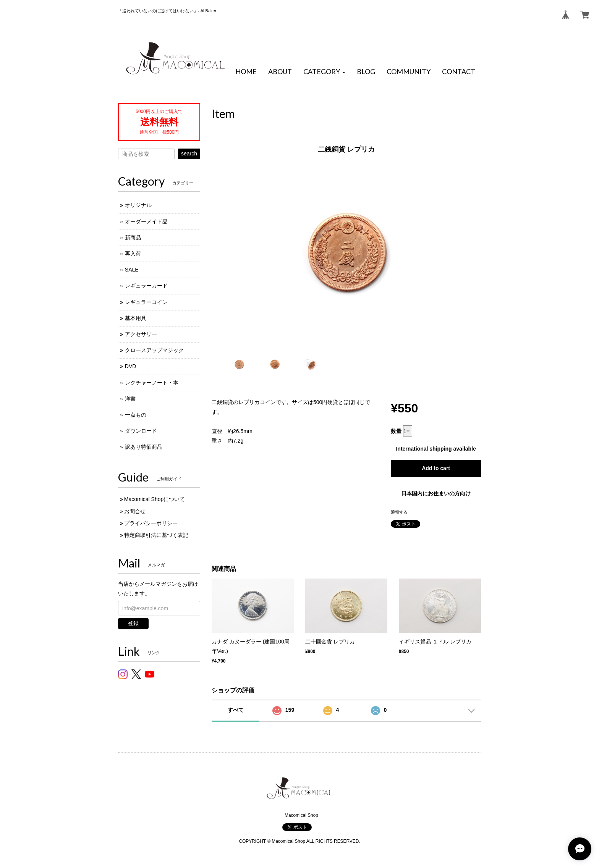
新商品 (133, 238)
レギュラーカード (146, 286)
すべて (236, 710)
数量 (396, 431)
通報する (399, 512)
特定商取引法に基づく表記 (156, 535)
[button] (324, 72)
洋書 (130, 399)
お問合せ (135, 511)
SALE (132, 270)
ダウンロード (141, 431)
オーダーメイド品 (146, 221)
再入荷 (133, 254)
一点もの (136, 415)
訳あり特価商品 (144, 447)
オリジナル (138, 205)
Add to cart (436, 468)
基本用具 (136, 318)
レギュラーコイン (146, 302)
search (189, 154)
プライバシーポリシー (151, 523)
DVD (131, 366)
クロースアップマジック (154, 350)
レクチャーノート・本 (152, 383)
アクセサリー (141, 334)
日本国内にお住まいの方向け (436, 493)
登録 (133, 623)
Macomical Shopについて (155, 499)
